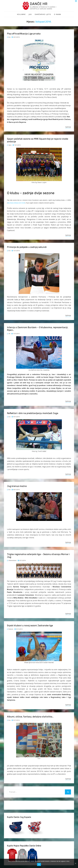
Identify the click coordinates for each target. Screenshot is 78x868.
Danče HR (39, 4)
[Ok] (75, 863)
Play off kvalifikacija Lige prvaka (24, 34)
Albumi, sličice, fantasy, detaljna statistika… (30, 717)
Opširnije (68, 127)
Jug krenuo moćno (17, 486)
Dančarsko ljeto (43, 15)
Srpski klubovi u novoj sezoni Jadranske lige (30, 626)
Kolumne (21, 15)
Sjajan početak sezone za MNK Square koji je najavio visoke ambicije (38, 140)
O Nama (58, 15)
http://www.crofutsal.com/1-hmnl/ (16, 203)
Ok (39, 864)
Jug (30, 15)
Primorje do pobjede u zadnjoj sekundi (27, 247)
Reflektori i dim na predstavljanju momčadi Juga (33, 414)
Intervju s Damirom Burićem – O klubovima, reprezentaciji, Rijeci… (38, 329)
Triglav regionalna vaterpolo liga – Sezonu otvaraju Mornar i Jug (38, 556)
